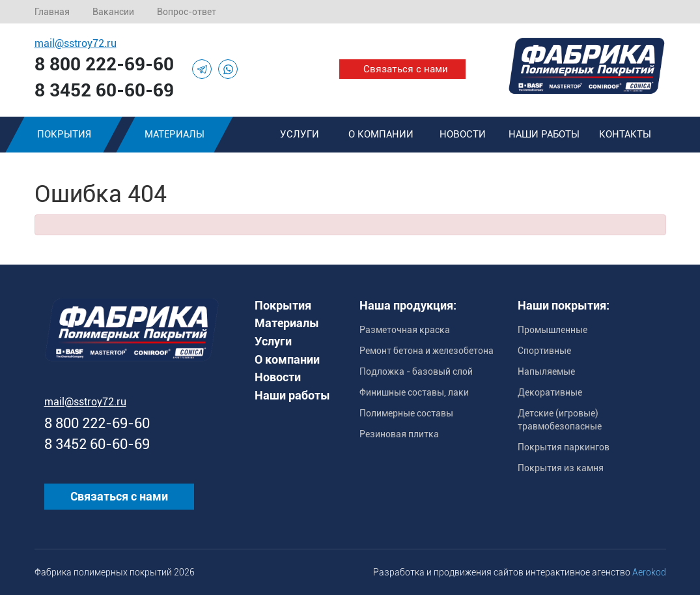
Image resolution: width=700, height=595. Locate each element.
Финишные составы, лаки (414, 392)
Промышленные (553, 330)
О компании (381, 134)
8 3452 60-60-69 (104, 90)
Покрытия (63, 134)
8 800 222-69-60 (104, 64)
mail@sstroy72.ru (76, 43)
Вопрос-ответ (187, 12)
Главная (52, 12)
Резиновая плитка (399, 434)
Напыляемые (546, 371)
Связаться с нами (406, 69)
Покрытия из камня (561, 468)
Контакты (625, 134)
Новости (463, 134)
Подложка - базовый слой (416, 371)
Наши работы (544, 134)
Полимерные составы (406, 413)
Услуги (300, 134)
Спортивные (544, 351)
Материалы (175, 134)
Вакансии (113, 12)
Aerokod (649, 572)
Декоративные (550, 392)
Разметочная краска (405, 330)
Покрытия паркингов (564, 447)
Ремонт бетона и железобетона (427, 351)
